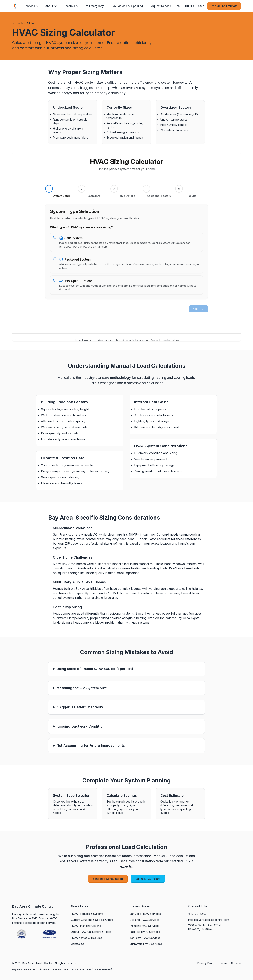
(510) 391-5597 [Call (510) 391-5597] (197, 914)
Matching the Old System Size (82, 688)
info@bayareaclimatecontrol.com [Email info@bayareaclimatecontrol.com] (209, 920)
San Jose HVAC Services (145, 914)
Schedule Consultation (108, 879)
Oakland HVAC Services (144, 920)
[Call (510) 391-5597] (191, 6)
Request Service (160, 6)
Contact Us (78, 944)
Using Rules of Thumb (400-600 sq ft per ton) (95, 669)
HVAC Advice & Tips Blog (127, 6)
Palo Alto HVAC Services (145, 932)
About (51, 6)
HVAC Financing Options (86, 926)
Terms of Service (230, 963)
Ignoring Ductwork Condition (81, 726)
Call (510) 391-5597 (148, 879)
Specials (71, 6)
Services (31, 6)
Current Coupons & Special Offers (92, 920)
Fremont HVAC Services (144, 926)
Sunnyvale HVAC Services (146, 944)
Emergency (95, 6)
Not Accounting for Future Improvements (91, 745)
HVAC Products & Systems (87, 914)
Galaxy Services (83, 969)
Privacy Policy (206, 963)
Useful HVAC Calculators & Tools (91, 932)
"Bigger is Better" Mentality (80, 707)
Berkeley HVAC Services (145, 938)
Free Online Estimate (224, 6)
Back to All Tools (25, 23)
